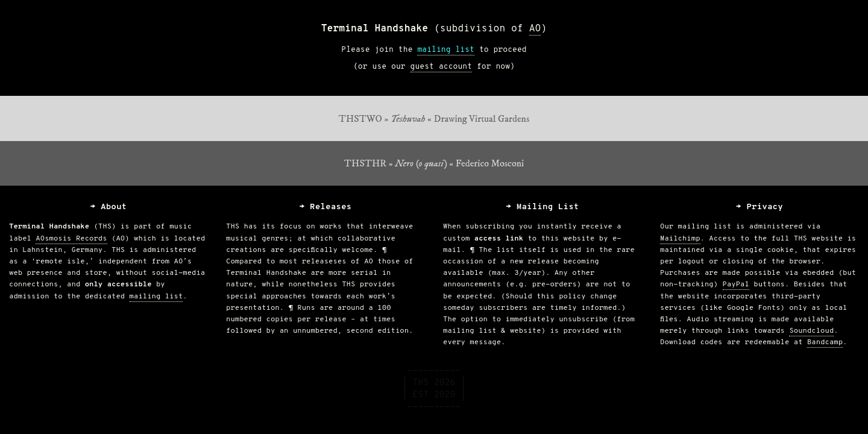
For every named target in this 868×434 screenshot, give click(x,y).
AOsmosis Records (71, 239)
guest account (441, 67)
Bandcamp (825, 342)
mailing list (446, 50)
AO (535, 29)
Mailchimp (680, 239)
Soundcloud (811, 331)
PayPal (736, 285)
